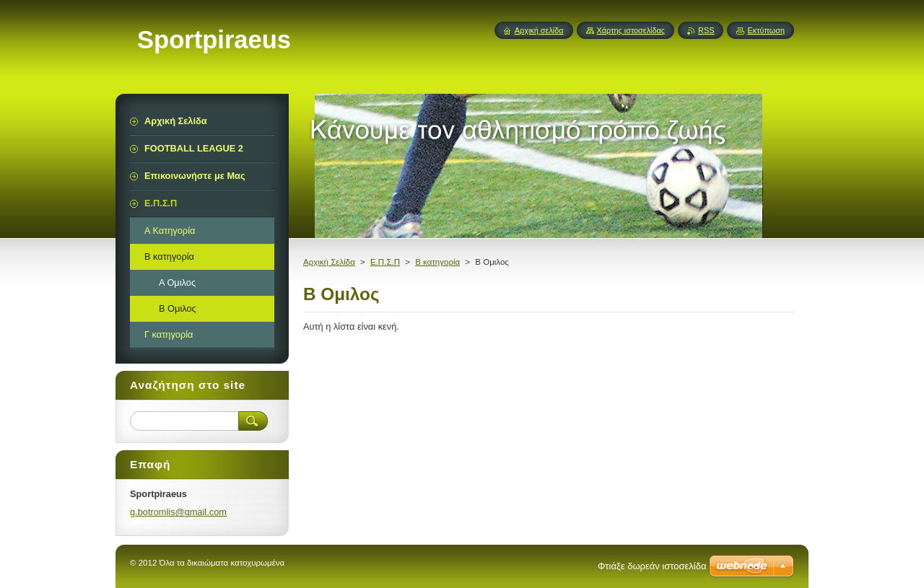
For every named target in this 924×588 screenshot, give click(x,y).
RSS (706, 30)
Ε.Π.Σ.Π (385, 262)
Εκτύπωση (766, 30)
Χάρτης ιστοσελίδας (631, 30)
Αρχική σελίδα (539, 30)
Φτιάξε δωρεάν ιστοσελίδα (652, 566)
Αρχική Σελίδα (329, 262)
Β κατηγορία (437, 262)
